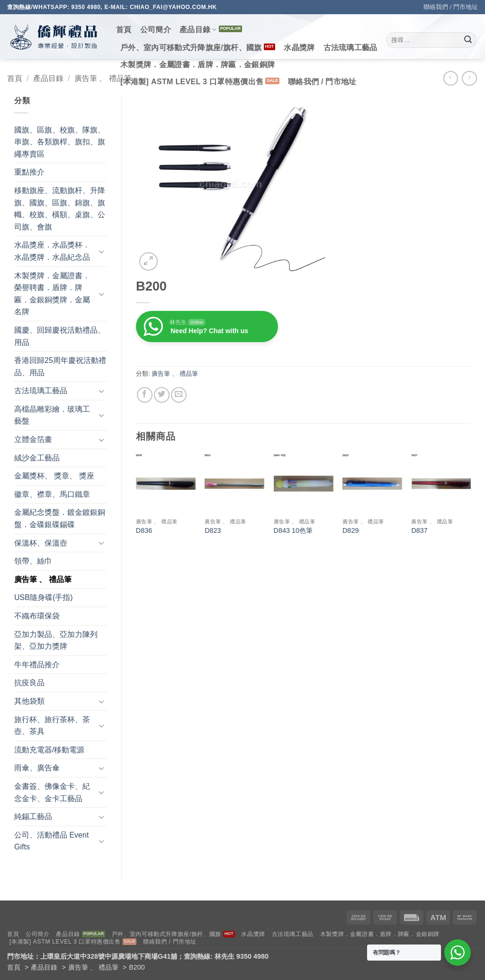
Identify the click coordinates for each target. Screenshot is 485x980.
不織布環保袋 (37, 616)
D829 (350, 530)
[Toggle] (101, 251)
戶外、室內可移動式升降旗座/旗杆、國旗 (191, 48)
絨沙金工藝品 (37, 458)
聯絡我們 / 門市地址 (451, 7)
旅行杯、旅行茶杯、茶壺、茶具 (52, 726)
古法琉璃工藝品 (350, 48)
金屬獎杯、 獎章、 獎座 (54, 476)
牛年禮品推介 (37, 665)
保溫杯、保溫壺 (41, 543)
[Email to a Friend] (179, 395)
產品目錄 (198, 30)
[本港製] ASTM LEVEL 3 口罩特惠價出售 (192, 82)
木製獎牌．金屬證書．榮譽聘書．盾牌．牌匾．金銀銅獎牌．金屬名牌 (52, 294)
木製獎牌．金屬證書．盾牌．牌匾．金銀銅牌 (198, 65)
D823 (213, 530)
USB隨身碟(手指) (44, 597)
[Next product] (451, 78)
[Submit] (468, 40)
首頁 (124, 30)
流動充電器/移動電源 (49, 750)
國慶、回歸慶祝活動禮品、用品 (60, 336)
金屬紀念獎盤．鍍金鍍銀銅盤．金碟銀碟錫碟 (60, 518)
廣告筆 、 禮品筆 (103, 78)
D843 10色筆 (293, 530)
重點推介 (29, 172)
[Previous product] (469, 78)
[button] (148, 261)
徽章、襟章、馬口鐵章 (52, 494)
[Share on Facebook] (145, 395)
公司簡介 (156, 30)
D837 (419, 530)
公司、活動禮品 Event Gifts (51, 841)
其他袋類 (29, 701)
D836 (144, 530)
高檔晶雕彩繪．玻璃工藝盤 (52, 415)
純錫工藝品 (33, 817)
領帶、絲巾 (33, 561)
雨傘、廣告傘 (37, 768)
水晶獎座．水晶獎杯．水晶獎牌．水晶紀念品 (52, 251)
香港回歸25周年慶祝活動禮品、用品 (60, 366)
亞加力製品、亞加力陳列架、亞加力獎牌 (56, 640)
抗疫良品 (29, 683)
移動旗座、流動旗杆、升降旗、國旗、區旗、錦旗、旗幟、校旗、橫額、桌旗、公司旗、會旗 (60, 209)
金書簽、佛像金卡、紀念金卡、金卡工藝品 (52, 792)
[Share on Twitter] (162, 395)
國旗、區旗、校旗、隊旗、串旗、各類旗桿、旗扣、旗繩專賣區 (60, 142)
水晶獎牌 (299, 48)
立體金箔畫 (33, 439)
